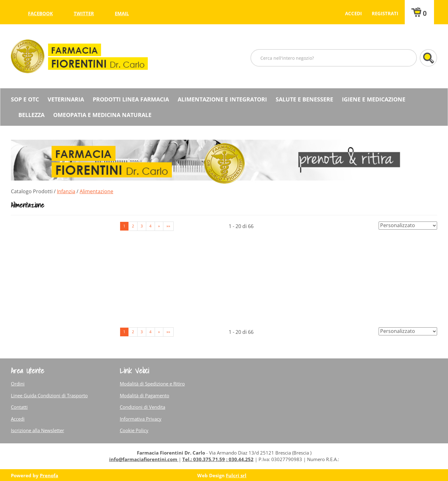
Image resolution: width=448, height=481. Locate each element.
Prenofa (49, 475)
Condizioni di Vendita (142, 407)
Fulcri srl (236, 475)
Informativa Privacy (141, 419)
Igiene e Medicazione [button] (374, 99)
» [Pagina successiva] (159, 226)
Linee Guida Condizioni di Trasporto (49, 395)
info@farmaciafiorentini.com (144, 459)
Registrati (385, 13)
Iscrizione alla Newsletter (37, 430)
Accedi (353, 13)
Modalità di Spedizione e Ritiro (152, 384)
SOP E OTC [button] (25, 99)
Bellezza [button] (31, 115)
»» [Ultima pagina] (168, 226)
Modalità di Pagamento (145, 395)
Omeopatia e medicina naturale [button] (102, 115)
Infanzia (66, 191)
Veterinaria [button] (66, 99)
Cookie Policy (134, 430)
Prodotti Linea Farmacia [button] (131, 99)
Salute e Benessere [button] (304, 99)
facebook (40, 13)
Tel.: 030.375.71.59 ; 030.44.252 (218, 459)
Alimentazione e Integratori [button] (222, 99)
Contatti (19, 407)
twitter (84, 13)
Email (122, 13)
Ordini (18, 384)
